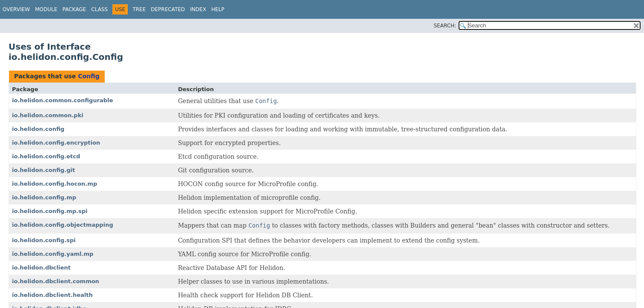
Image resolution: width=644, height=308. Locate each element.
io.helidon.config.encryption (56, 143)
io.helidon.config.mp (44, 197)
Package (74, 9)
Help (218, 9)
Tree (139, 9)
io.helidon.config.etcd (46, 156)
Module (46, 9)
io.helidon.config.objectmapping (63, 225)
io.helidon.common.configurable (62, 100)
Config (88, 76)
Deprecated (168, 9)
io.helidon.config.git (44, 170)
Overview (16, 9)
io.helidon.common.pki (48, 115)
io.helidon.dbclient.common (56, 281)
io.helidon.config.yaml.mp (53, 254)
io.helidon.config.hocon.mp (54, 184)
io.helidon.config (38, 129)
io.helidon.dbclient (41, 268)
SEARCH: (445, 26)
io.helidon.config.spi (44, 240)
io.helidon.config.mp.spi (50, 211)
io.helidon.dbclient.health (52, 295)
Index (198, 9)
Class (99, 9)
